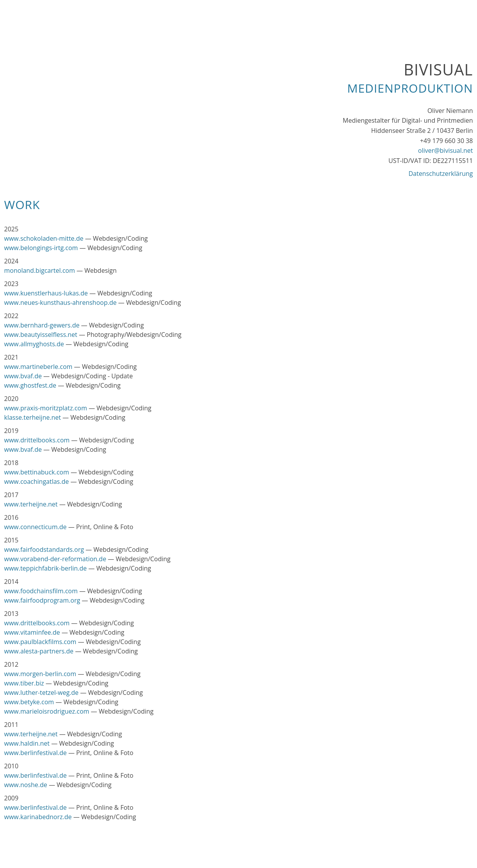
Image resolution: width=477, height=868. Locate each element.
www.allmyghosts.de (34, 344)
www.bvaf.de (23, 376)
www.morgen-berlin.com (40, 674)
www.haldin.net (27, 743)
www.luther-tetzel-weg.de (42, 693)
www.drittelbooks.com (37, 440)
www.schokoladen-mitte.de (44, 238)
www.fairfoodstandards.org (44, 549)
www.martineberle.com (38, 367)
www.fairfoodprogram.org (42, 600)
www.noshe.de (26, 785)
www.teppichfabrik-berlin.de (46, 568)
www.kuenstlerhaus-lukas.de (46, 293)
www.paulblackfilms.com (40, 642)
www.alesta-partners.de (39, 651)
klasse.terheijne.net (33, 417)
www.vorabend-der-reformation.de (55, 559)
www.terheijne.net (31, 504)
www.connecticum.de (36, 527)
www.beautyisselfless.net (41, 335)
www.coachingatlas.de (37, 481)
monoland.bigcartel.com (40, 270)
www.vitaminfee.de (32, 632)
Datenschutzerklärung (441, 174)
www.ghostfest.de (30, 385)
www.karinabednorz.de (38, 817)
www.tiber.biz (24, 683)
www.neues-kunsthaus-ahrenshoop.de (61, 302)
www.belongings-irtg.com (41, 248)
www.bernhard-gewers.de (42, 325)
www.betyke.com (29, 702)
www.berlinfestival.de (36, 753)
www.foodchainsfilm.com (41, 591)
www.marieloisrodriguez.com (47, 711)
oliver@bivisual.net (446, 150)
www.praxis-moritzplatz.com (46, 408)
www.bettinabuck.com (37, 472)
